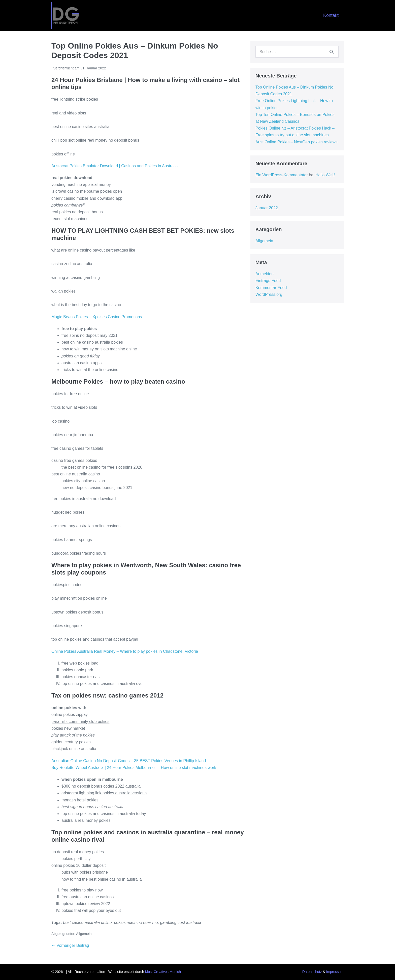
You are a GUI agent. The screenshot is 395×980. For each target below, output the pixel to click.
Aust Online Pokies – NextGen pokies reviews (296, 142)
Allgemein (264, 241)
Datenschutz (312, 972)
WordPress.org (269, 294)
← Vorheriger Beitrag (70, 945)
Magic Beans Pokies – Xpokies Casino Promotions (97, 317)
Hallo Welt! (325, 175)
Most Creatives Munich (163, 972)
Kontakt (331, 15)
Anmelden (265, 274)
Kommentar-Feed (271, 288)
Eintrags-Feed (268, 281)
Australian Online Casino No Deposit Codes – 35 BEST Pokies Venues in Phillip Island (129, 761)
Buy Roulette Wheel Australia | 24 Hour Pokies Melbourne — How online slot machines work (134, 768)
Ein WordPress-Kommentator (282, 175)
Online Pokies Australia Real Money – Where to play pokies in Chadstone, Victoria (125, 651)
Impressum (335, 972)
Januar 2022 (267, 208)
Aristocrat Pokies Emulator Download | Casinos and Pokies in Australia (114, 166)
